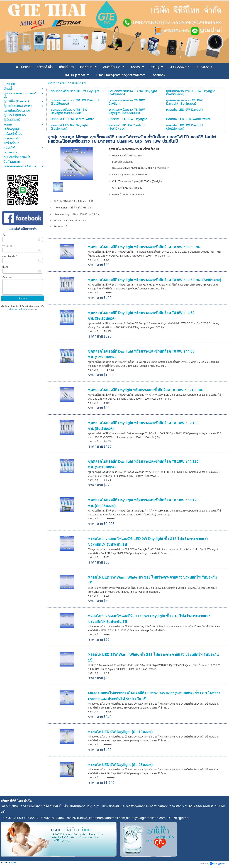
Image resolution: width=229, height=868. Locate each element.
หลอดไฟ (65, 83)
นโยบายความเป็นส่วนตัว (19, 309)
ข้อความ (7, 277)
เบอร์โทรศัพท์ (10, 256)
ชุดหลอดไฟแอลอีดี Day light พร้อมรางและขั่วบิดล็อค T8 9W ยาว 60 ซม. (145, 247)
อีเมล (5, 267)
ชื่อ (4, 235)
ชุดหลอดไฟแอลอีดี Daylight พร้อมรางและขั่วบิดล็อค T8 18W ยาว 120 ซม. (146, 390)
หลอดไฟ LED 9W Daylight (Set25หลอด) (120, 765)
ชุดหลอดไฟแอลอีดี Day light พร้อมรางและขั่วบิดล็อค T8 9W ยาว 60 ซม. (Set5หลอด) (155, 280)
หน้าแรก (52, 83)
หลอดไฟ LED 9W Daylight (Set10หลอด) (120, 732)
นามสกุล (7, 246)
